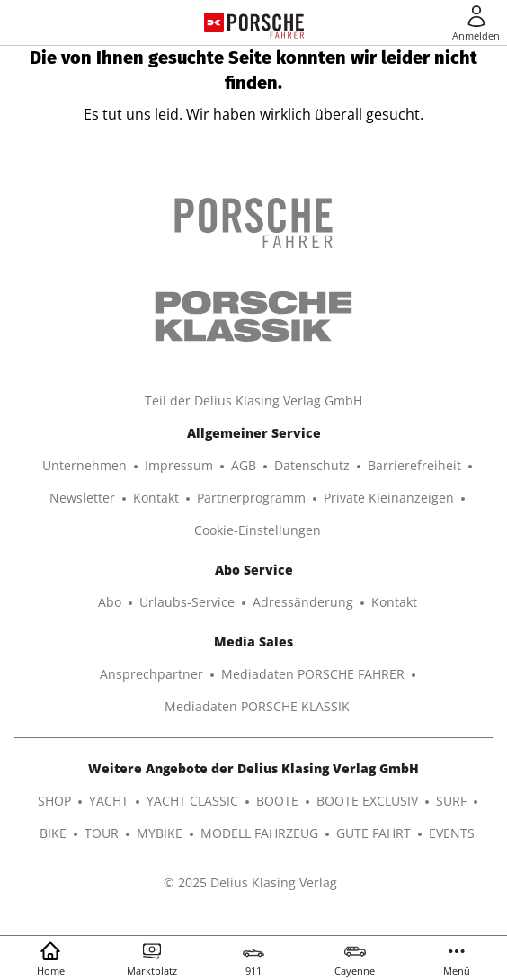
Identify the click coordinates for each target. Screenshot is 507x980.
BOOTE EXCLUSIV (367, 801)
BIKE (53, 833)
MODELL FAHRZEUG (259, 833)
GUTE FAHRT (374, 833)
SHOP (54, 801)
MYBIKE (160, 833)
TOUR (102, 833)
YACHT (109, 801)
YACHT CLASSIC (192, 801)
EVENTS (452, 833)
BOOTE (277, 801)
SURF (451, 801)
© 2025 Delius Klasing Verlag (250, 882)
